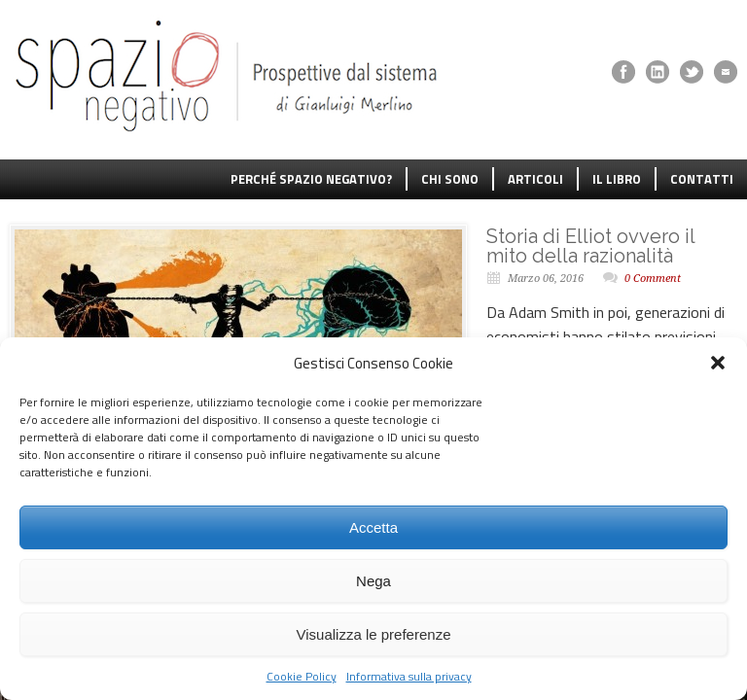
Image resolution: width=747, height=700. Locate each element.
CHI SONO (450, 179)
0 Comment (653, 279)
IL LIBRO (617, 179)
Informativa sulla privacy (409, 676)
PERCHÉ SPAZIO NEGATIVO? (311, 179)
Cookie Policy (302, 676)
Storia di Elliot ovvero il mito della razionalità (590, 246)
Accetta (373, 527)
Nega (373, 581)
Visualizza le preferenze (374, 634)
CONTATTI (702, 179)
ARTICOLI (535, 179)
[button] (718, 363)
